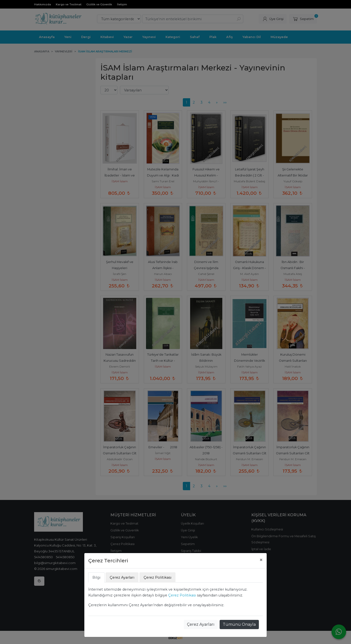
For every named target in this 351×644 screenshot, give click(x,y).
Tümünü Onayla (239, 624)
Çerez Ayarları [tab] (122, 577)
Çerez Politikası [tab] (157, 577)
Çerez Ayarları (201, 624)
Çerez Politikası (182, 595)
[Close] (261, 560)
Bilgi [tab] (96, 577)
